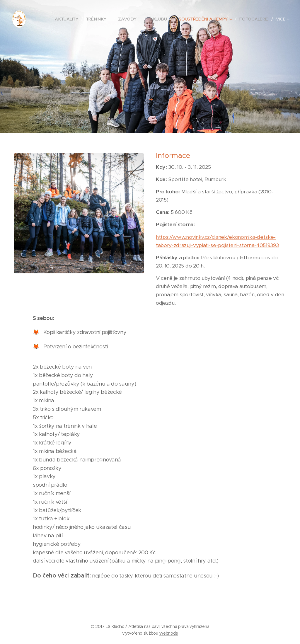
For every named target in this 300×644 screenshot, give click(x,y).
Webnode (169, 633)
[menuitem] (70, 19)
